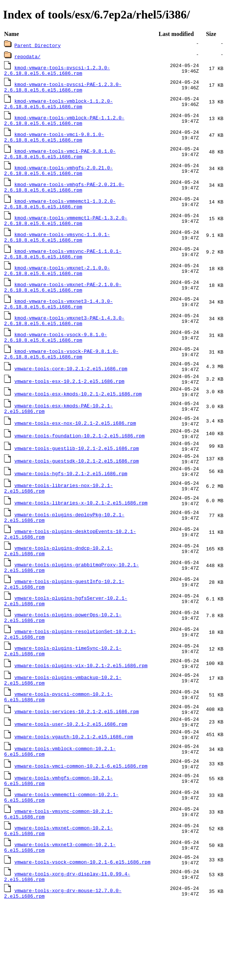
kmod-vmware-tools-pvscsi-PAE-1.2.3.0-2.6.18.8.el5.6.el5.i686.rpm (63, 89)
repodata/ (27, 56)
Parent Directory (38, 45)
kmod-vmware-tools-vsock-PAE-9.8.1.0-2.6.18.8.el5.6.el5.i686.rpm (61, 373)
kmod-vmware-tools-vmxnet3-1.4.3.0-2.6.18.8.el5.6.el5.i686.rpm (58, 320)
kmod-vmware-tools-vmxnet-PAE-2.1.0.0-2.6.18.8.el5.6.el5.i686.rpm (63, 302)
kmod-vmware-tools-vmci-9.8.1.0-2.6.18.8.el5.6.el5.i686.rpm (54, 142)
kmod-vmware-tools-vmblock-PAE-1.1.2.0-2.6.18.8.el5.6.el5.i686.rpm (64, 124)
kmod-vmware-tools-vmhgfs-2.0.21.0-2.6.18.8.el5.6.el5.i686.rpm (58, 178)
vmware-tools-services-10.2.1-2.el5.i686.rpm (77, 769)
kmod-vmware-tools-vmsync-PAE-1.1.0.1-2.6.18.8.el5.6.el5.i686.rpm (63, 266)
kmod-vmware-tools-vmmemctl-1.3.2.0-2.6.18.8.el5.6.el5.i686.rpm (60, 213)
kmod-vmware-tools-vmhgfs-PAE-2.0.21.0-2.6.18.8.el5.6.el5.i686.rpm (64, 195)
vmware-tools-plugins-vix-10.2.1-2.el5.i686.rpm (81, 719)
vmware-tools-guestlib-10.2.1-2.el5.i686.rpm (77, 481)
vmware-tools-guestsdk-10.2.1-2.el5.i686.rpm (77, 496)
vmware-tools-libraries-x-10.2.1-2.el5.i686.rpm (81, 544)
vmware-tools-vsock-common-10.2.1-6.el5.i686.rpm (83, 935)
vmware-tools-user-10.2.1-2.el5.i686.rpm (71, 784)
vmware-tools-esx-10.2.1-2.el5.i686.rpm (69, 404)
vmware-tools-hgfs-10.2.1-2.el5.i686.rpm (71, 511)
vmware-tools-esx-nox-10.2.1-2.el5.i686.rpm (75, 452)
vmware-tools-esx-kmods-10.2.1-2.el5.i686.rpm (78, 419)
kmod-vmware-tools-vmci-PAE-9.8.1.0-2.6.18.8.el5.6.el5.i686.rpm (60, 160)
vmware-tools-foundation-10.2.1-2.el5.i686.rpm (80, 467)
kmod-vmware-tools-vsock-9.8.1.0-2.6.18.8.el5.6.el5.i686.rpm (55, 355)
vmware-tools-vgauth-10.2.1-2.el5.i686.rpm (74, 799)
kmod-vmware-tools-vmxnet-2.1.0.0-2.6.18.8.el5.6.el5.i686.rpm (57, 284)
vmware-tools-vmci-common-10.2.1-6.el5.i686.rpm (81, 831)
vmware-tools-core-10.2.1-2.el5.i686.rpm (71, 390)
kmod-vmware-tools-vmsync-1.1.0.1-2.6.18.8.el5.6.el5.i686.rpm (57, 249)
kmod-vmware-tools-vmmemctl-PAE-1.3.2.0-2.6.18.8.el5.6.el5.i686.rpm (66, 231)
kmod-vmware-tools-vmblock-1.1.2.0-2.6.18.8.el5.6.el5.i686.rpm (58, 106)
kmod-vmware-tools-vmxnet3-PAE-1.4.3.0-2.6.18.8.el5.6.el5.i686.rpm (64, 338)
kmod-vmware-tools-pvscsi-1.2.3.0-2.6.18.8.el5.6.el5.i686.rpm (57, 71)
